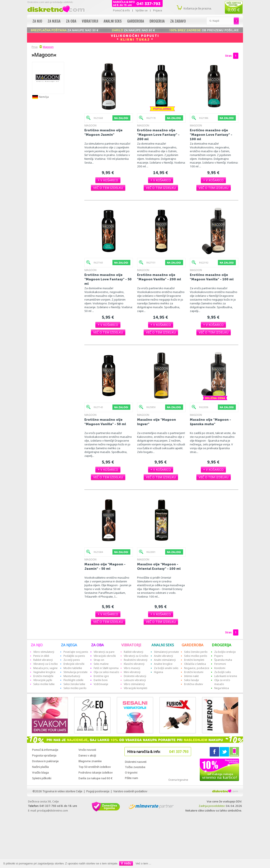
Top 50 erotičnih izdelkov (95, 767)
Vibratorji (90, 21)
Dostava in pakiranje (45, 761)
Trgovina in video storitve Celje (62, 791)
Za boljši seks (223, 672)
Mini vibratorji (132, 672)
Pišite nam (131, 778)
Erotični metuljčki (43, 676)
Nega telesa (222, 688)
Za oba (71, 21)
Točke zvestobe (135, 767)
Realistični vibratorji (136, 660)
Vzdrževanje (101, 684)
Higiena (159, 672)
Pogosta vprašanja (44, 755)
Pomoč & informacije (45, 750)
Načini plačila (40, 767)
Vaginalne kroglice (44, 672)
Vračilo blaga (40, 773)
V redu (126, 863)
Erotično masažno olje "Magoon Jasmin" (103, 132)
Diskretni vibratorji (135, 676)
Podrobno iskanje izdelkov (96, 773)
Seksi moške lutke (44, 684)
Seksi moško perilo (75, 688)
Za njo (37, 21)
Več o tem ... (143, 863)
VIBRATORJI (131, 645)
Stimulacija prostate (76, 672)
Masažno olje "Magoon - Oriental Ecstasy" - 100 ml (159, 566)
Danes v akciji (87, 755)
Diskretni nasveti (136, 762)
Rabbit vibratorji (43, 660)
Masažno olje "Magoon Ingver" (157, 422)
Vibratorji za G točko (46, 664)
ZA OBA (97, 645)
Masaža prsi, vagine (45, 668)
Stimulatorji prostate (166, 652)
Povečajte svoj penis (76, 652)
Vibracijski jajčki (43, 680)
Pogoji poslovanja (98, 791)
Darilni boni (101, 680)
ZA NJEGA (69, 645)
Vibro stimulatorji (44, 652)
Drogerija (157, 21)
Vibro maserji (132, 668)
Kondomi (220, 668)
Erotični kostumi (194, 672)
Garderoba (136, 21)
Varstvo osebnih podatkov (130, 791)
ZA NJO (37, 645)
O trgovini (131, 773)
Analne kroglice (163, 664)
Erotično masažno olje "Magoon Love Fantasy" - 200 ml (158, 135)
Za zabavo (178, 21)
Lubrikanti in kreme (226, 676)
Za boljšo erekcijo (225, 652)
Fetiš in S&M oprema (106, 668)
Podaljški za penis (74, 656)
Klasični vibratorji (134, 664)
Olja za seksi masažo (106, 672)
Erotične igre (101, 676)
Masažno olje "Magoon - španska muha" (210, 422)
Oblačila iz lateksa (195, 664)
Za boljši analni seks (166, 668)
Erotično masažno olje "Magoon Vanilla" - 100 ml (212, 277)
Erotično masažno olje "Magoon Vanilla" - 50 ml (105, 422)
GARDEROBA (192, 645)
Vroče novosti (87, 750)
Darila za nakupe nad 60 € (95, 778)
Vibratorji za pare (104, 652)
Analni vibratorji (163, 656)
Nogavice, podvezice (197, 668)
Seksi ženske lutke (74, 684)
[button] (108, 180)
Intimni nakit (191, 676)
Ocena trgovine (178, 780)
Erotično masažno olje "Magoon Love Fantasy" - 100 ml (211, 135)
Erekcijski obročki (74, 664)
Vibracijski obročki (105, 656)
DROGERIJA (221, 645)
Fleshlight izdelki (73, 680)
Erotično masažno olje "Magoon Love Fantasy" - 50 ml (108, 279)
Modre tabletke (73, 668)
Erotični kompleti (194, 660)
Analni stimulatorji (165, 660)
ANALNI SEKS (163, 645)
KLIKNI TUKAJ (135, 40)
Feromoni (220, 664)
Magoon (48, 47)
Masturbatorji (72, 676)
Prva (34, 47)
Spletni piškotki (42, 778)
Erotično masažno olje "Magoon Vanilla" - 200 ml (159, 277)
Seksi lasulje (192, 680)
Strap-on (99, 660)
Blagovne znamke (90, 761)
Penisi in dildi (41, 656)
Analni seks (113, 21)
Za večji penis (72, 660)
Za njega (54, 21)
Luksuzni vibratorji (135, 680)
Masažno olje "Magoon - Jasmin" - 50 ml (105, 566)
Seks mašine (101, 664)
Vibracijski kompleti (136, 688)
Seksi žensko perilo (196, 652)
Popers (219, 656)
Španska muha (223, 660)
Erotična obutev (194, 684)
